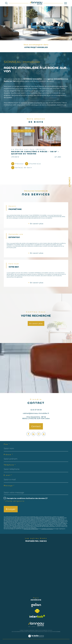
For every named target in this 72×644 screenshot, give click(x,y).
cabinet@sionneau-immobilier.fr (36, 418)
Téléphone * (10, 465)
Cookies (58, 632)
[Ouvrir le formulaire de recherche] (6, 3)
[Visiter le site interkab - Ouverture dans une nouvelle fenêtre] (37, 616)
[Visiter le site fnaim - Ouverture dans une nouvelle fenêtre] (37, 611)
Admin (39, 632)
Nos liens (44, 632)
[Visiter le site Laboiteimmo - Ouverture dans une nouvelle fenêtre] (36, 638)
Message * (9, 486)
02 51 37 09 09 (36, 414)
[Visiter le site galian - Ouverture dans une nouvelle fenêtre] (36, 605)
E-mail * (8, 475)
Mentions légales (32, 632)
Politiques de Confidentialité (31, 529)
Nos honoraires (16, 632)
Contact (70, 182)
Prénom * (8, 455)
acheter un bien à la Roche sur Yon (35, 103)
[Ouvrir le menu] (65, 3)
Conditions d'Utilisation (47, 529)
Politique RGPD (51, 632)
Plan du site (24, 632)
